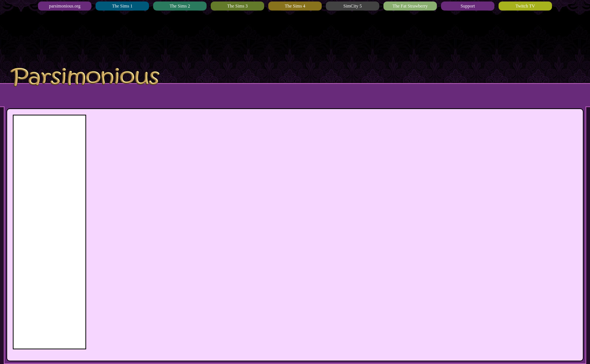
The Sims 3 (238, 6)
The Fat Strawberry (410, 6)
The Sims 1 (122, 6)
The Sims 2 (180, 6)
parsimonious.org (65, 6)
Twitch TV (525, 6)
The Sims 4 (295, 6)
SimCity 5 (352, 6)
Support (468, 6)
